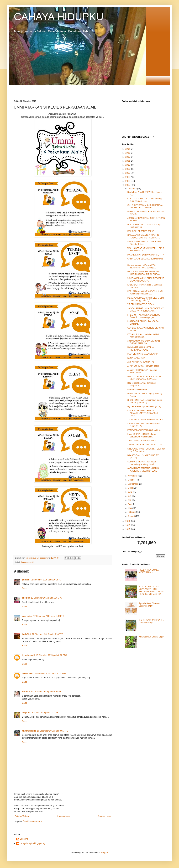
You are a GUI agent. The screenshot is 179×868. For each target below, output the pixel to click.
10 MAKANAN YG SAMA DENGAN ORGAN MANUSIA (144, 342)
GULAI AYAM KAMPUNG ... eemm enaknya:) (152, 621)
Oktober (132, 480)
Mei (130, 500)
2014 (128, 521)
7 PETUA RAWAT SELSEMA (141, 304)
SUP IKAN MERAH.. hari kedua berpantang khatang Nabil (142, 463)
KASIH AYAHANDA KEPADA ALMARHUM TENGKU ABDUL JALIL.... (143, 413)
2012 (128, 529)
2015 (128, 185)
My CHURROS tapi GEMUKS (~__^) (144, 407)
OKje (24, 713)
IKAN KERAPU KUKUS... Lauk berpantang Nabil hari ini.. (142, 435)
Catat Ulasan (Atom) (32, 821)
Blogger (104, 853)
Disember (133, 189)
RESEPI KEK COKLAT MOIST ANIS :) (149, 571)
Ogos (131, 488)
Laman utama (64, 816)
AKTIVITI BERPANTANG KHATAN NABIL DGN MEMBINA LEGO (143, 469)
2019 (128, 169)
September (133, 484)
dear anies (27, 616)
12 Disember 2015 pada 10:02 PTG (50, 673)
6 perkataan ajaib (28, 562)
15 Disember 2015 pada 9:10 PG (46, 692)
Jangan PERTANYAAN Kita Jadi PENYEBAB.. (142, 371)
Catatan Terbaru (22, 816)
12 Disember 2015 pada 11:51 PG (46, 598)
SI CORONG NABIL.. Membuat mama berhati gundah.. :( (145, 401)
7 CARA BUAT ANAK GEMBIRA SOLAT (146, 420)
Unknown (24, 839)
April (130, 504)
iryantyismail (28, 655)
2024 (128, 149)
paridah (26, 580)
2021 (128, 161)
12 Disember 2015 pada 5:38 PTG (49, 616)
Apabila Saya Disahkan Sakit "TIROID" (150, 605)
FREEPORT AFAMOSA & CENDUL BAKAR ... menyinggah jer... (144, 316)
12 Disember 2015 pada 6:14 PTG (48, 634)
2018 (128, 173)
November (133, 476)
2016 (128, 181)
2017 (128, 177)
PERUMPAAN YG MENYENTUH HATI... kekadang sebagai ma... (146, 293)
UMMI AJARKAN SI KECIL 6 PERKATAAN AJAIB (140, 349)
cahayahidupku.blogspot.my (33, 843)
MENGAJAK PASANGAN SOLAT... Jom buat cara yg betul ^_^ (146, 299)
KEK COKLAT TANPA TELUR (141, 231)
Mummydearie (29, 731)
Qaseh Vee (27, 673)
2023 (128, 153)
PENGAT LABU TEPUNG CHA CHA (144, 430)
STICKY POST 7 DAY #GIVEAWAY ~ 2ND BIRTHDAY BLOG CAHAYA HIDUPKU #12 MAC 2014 (151, 590)
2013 (128, 525)
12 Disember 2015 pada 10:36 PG (46, 580)
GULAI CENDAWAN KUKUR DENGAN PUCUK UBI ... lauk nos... (145, 206)
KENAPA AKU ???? (136, 358)
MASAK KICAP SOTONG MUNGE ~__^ (146, 255)
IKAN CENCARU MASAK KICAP (142, 354)
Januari (132, 516)
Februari (132, 512)
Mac (130, 508)
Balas (25, 588)
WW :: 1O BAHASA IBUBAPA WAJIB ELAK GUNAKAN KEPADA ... (144, 378)
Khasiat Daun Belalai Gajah (152, 637)
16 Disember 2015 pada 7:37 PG (43, 713)
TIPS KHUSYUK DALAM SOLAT (142, 441)
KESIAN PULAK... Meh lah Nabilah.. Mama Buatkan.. (144, 336)
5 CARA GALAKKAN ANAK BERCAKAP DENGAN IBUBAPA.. (146, 279)
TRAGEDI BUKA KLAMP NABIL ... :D (144, 445)
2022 (128, 157)
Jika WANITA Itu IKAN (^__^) (141, 362)
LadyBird (27, 634)
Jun (130, 496)
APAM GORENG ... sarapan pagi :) (143, 366)
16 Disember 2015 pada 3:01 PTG (53, 731)
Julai (130, 492)
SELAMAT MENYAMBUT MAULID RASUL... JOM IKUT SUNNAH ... (144, 236)
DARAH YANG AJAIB (137, 390)
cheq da (26, 598)
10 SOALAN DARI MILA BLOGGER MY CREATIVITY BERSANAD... (146, 310)
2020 (128, 165)
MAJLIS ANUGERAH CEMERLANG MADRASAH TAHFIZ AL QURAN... (145, 273)
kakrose (26, 692)
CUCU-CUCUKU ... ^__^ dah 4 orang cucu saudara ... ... (144, 200)
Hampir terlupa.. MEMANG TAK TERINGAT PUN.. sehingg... (142, 267)
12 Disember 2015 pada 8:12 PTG (51, 655)
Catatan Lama (105, 816)
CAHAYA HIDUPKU (59, 17)
